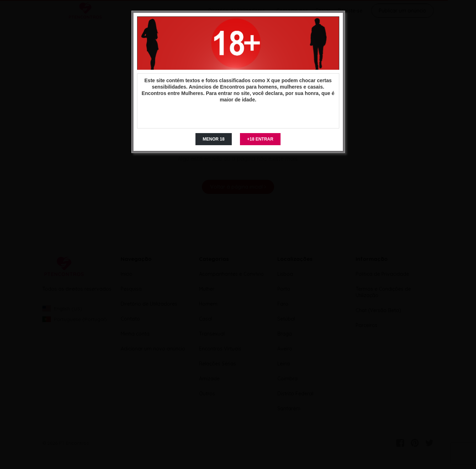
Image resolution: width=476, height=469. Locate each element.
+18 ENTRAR (260, 139)
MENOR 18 (213, 139)
